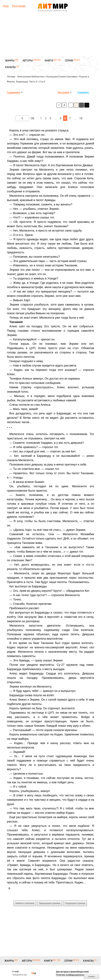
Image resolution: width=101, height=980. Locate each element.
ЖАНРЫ (10, 61)
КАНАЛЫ (10, 67)
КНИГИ (49, 61)
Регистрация (19, 6)
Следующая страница (75, 903)
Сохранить (83, 92)
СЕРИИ (69, 61)
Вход (6, 6)
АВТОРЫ (28, 61)
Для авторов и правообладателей (72, 972)
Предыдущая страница (50, 903)
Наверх (91, 976)
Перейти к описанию (25, 903)
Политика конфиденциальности (72, 975)
